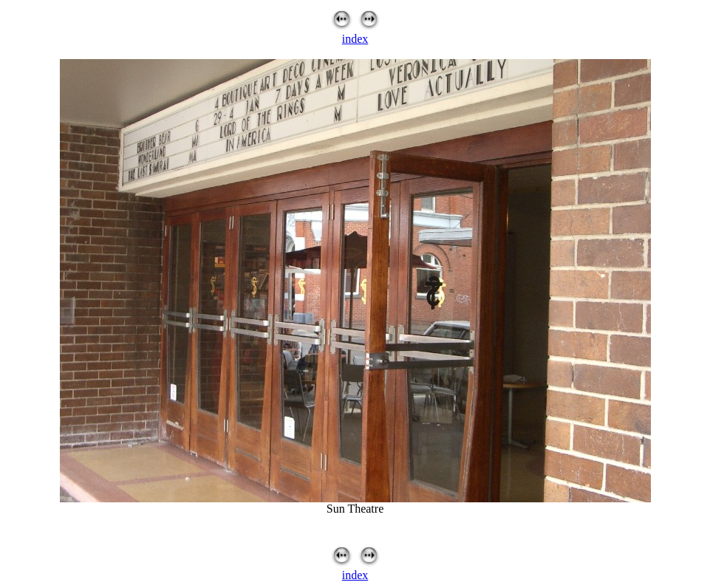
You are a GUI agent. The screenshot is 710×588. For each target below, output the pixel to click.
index (355, 39)
